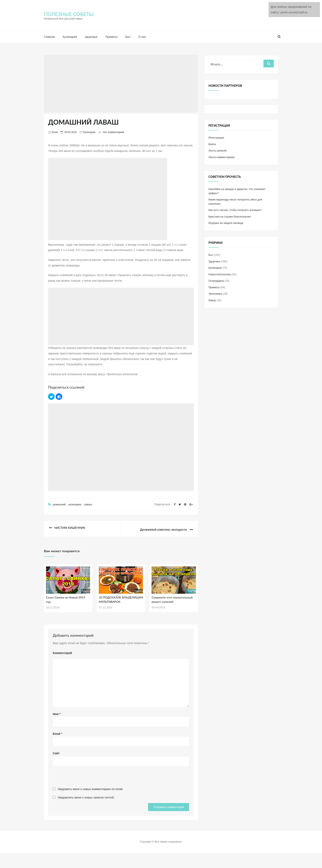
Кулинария (70, 37)
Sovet (55, 132)
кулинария (75, 504)
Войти (212, 144)
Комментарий (62, 651)
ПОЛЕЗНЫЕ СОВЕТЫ (69, 14)
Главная (49, 37)
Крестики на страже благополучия (229, 217)
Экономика (215, 294)
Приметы (111, 37)
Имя (57, 712)
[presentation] (84, 777)
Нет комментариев (114, 132)
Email (58, 732)
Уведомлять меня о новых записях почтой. (86, 795)
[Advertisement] (121, 84)
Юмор (212, 300)
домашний (59, 504)
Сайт (56, 751)
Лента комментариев (221, 157)
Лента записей (217, 151)
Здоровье (91, 37)
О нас (142, 37)
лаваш (88, 504)
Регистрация (216, 138)
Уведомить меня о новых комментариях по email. (91, 787)
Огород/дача (216, 281)
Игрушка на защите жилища (226, 223)
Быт (128, 37)
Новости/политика (220, 274)
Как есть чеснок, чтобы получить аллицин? (235, 210)
